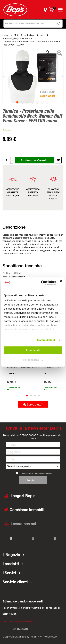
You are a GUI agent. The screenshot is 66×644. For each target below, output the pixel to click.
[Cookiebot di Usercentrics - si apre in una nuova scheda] (42, 283)
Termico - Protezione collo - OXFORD (24, 367)
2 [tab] (22, 102)
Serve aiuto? (33, 404)
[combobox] (33, 24)
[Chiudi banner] (61, 283)
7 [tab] (48, 102)
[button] (45, 10)
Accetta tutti (33, 350)
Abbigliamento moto (35, 35)
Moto (17, 35)
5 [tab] (38, 102)
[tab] (33, 555)
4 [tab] (33, 102)
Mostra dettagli (46, 340)
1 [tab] (17, 102)
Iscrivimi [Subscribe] (33, 480)
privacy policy (47, 473)
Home (6, 35)
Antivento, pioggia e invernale (18, 38)
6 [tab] (43, 102)
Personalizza (33, 360)
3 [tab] (27, 102)
